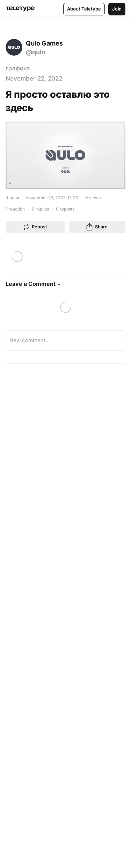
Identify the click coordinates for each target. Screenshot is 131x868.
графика (18, 68)
